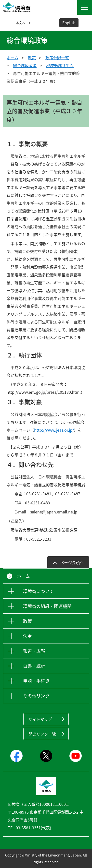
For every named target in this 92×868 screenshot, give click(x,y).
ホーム (13, 58)
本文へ (20, 23)
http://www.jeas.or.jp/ (54, 430)
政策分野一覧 (57, 58)
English (69, 23)
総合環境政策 (25, 65)
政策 (32, 58)
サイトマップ (40, 719)
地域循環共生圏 (60, 65)
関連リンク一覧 (42, 734)
